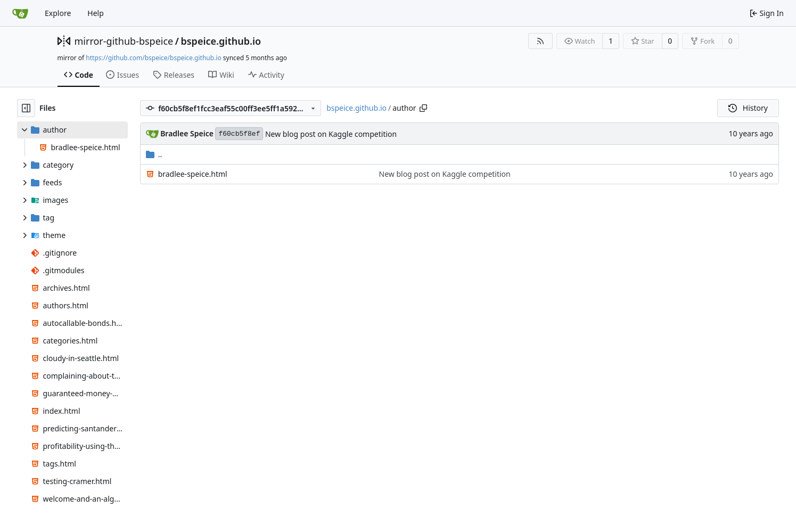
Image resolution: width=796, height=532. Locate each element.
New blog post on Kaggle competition (331, 134)
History (748, 108)
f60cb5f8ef (239, 134)
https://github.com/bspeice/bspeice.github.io (153, 58)
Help (96, 13)
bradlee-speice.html (193, 174)
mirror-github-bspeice (124, 41)
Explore (58, 13)
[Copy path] (423, 108)
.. (154, 154)
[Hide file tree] (26, 108)
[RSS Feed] (540, 41)
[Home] (20, 13)
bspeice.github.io (221, 41)
